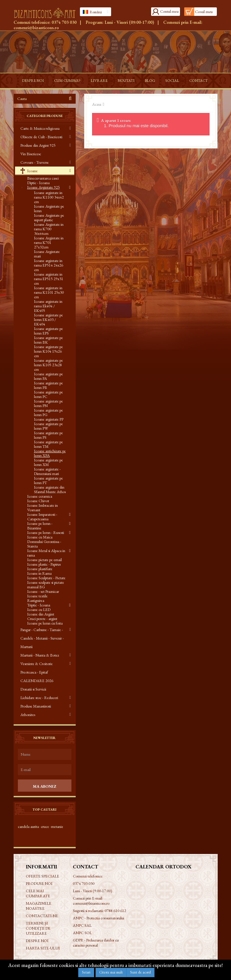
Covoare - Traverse (35, 162)
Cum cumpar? (67, 81)
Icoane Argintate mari (47, 254)
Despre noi (33, 81)
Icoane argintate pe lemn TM (48, 444)
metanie (57, 826)
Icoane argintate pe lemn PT (48, 480)
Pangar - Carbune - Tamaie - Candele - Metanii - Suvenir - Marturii (42, 638)
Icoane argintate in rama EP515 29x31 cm (49, 279)
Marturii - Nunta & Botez (40, 655)
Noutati (126, 81)
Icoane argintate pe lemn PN (48, 403)
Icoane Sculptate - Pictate (46, 578)
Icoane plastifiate (40, 569)
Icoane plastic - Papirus (44, 564)
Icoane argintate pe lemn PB (48, 385)
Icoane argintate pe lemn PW (48, 426)
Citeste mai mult (111, 972)
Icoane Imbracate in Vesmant (43, 508)
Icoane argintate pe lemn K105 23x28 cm (48, 365)
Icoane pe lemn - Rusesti (46, 532)
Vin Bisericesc (31, 154)
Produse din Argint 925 (38, 145)
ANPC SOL (82, 933)
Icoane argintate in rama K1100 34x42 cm (49, 197)
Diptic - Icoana (38, 183)
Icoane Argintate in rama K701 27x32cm (49, 242)
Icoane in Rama (39, 573)
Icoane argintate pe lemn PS (48, 435)
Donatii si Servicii (33, 689)
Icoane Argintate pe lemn (49, 208)
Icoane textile (37, 596)
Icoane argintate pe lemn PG (48, 412)
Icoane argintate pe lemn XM (48, 462)
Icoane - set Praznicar (43, 591)
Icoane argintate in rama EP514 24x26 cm (49, 265)
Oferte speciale (43, 876)
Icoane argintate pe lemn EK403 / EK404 (48, 319)
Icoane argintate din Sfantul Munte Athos (50, 489)
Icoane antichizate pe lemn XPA (50, 453)
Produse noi (39, 883)
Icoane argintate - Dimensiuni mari (47, 471)
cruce (45, 826)
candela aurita (28, 826)
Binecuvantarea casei (43, 178)
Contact (199, 81)
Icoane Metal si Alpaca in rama (46, 553)
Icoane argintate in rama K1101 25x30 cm (49, 292)
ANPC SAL (82, 925)
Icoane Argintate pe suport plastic (49, 218)
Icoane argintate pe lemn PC (48, 394)
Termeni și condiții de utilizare (38, 928)
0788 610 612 (115, 911)
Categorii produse (45, 116)
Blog (150, 81)
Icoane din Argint (41, 614)
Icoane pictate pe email (44, 560)
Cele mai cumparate (38, 893)
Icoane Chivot (38, 501)
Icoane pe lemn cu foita (45, 623)
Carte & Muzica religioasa (40, 128)
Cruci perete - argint (42, 619)
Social (172, 81)
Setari (86, 972)
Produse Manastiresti (36, 706)
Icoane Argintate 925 (44, 187)
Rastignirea (36, 600)
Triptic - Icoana (39, 605)
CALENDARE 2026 (37, 681)
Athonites (28, 715)
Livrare (99, 81)
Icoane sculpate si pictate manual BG (46, 585)
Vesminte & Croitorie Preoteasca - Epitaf (37, 668)
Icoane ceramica (40, 496)
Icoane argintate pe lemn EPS (48, 331)
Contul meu (169, 11)
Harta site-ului (43, 948)
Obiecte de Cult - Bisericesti (41, 137)
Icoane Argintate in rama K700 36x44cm (49, 229)
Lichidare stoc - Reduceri (39, 698)
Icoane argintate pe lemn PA (48, 376)
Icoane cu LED (39, 610)
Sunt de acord (140, 972)
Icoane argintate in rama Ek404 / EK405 (48, 306)
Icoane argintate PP (49, 419)
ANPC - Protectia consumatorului (98, 918)
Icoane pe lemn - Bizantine (40, 526)
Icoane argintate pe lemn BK (48, 340)
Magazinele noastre (39, 906)
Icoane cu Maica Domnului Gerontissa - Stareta (44, 542)
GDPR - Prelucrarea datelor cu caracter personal (96, 943)
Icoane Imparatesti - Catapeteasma (42, 517)
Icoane (32, 171)
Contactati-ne (42, 916)
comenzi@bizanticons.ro (36, 28)
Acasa (97, 104)
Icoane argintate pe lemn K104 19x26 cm (48, 351)
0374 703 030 (64, 22)
